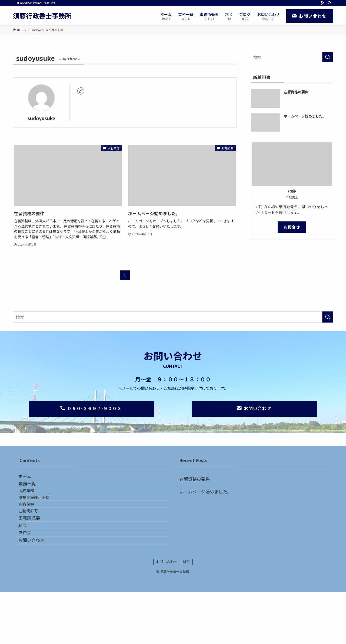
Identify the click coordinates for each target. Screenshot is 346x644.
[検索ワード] (292, 57)
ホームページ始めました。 (205, 492)
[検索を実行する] (328, 57)
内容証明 (35, 527)
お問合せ (292, 227)
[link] (81, 91)
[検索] (330, 3)
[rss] (322, 3)
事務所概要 (35, 551)
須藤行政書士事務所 (42, 16)
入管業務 (35, 504)
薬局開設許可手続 (42, 515)
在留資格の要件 (195, 479)
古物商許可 (36, 538)
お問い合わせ (37, 589)
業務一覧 (32, 492)
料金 (28, 564)
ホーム (30, 479)
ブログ (30, 576)
